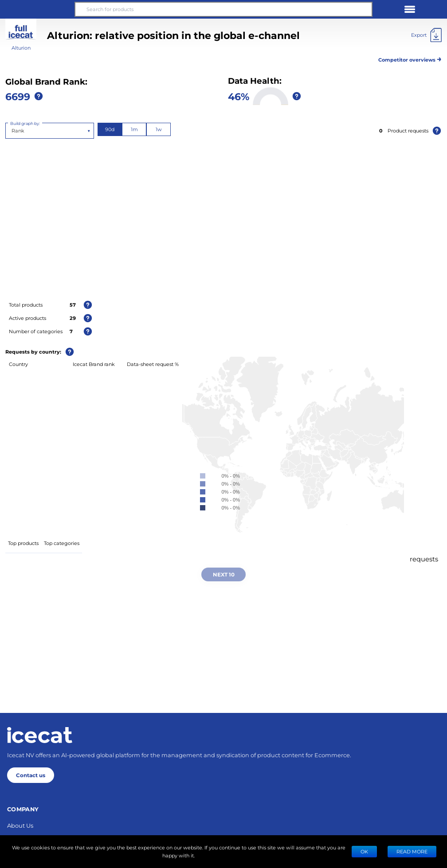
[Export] (426, 35)
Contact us (31, 775)
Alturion (21, 48)
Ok (364, 851)
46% (239, 96)
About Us (20, 825)
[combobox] (12, 131)
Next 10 (224, 574)
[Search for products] (223, 9)
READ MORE (412, 851)
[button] (37, 9)
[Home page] (40, 735)
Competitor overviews (410, 58)
